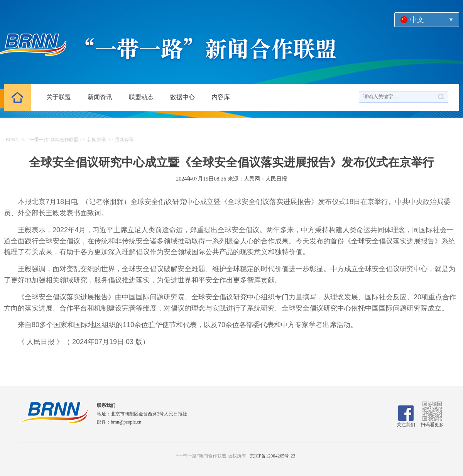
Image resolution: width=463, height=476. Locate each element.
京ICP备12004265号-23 (273, 456)
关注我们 (406, 422)
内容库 (221, 97)
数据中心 (182, 97)
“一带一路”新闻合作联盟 (53, 140)
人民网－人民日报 (265, 179)
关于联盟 (59, 97)
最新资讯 (124, 140)
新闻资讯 (100, 97)
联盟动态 (141, 97)
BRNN (12, 140)
